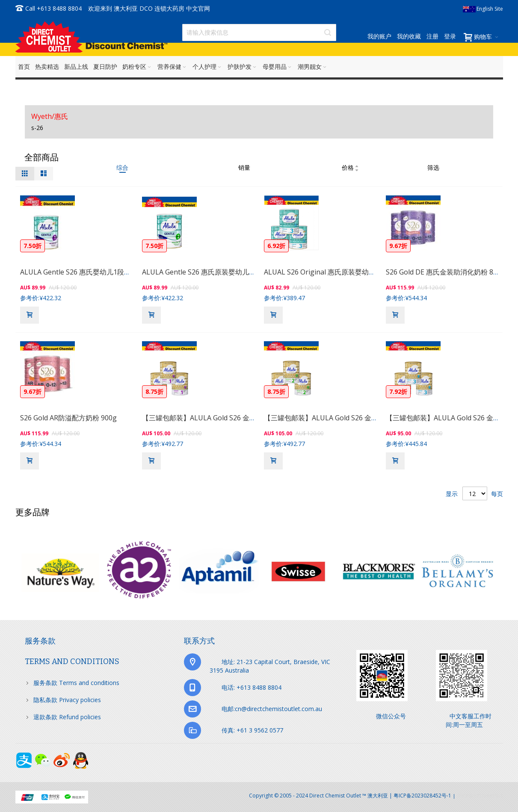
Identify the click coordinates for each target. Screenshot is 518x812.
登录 (450, 36)
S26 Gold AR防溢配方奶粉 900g (68, 418)
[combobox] (259, 32)
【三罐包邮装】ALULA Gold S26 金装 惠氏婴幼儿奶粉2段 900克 (361, 418)
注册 (432, 36)
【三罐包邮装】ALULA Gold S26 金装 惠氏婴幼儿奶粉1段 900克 (239, 418)
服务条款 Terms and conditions (76, 683)
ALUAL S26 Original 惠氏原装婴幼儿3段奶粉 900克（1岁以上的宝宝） (371, 272)
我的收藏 (409, 36)
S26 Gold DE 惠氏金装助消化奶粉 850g (445, 272)
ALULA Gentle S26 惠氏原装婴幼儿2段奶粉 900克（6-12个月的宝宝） (249, 272)
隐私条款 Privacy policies (67, 700)
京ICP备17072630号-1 (480, 796)
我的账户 (379, 36)
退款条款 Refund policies (67, 717)
